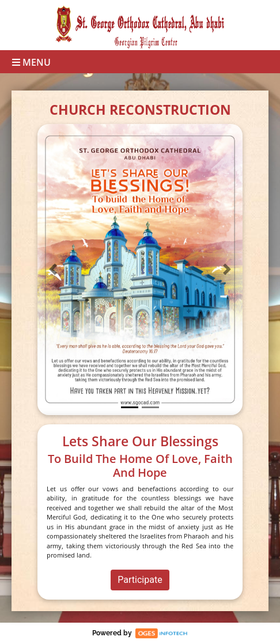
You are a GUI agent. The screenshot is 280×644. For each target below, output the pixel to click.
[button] (53, 270)
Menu (31, 62)
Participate (140, 580)
